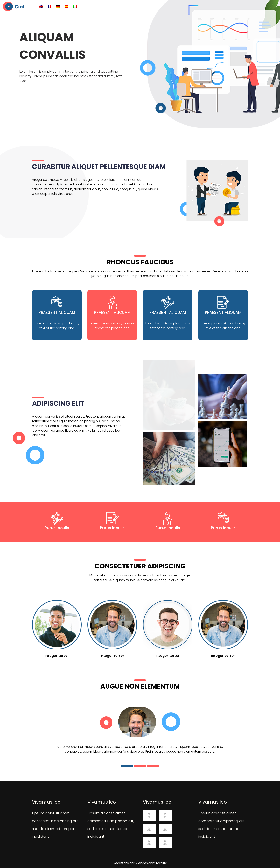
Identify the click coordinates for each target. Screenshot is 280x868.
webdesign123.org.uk (151, 863)
